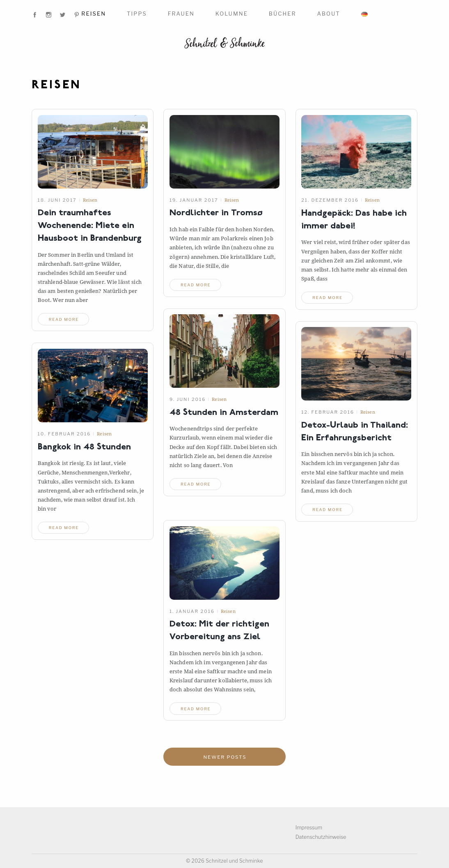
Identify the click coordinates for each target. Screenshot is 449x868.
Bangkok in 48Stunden (87, 447)
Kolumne (232, 14)
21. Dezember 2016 (330, 200)
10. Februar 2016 (64, 434)
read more (65, 319)
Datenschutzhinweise (322, 837)
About (328, 14)
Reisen (94, 14)
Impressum (309, 828)
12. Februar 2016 (328, 412)
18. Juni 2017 (57, 200)
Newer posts (225, 757)
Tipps (137, 14)
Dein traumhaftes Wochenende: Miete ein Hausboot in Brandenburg (92, 226)
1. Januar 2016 (192, 611)
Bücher (283, 14)
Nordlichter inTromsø (218, 213)
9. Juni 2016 (188, 399)
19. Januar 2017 (194, 200)
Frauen (181, 14)
